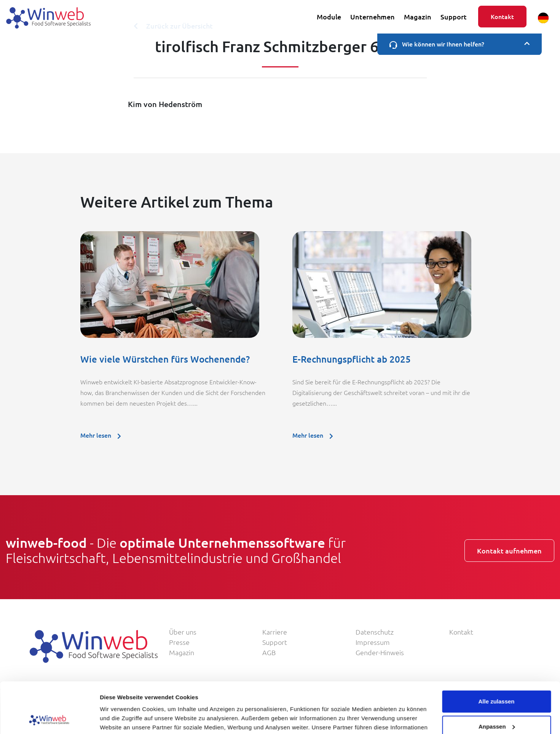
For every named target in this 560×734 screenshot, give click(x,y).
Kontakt (502, 16)
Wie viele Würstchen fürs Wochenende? (165, 359)
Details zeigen (119, 719)
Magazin (418, 17)
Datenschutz (375, 632)
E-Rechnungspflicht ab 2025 (352, 359)
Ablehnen (496, 704)
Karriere (275, 632)
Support (454, 17)
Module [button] (329, 17)
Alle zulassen (496, 654)
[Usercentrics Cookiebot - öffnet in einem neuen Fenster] (49, 719)
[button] (543, 18)
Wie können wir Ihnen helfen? (459, 44)
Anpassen (497, 679)
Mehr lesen (103, 435)
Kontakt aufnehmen (509, 551)
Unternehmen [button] (373, 17)
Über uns (183, 632)
